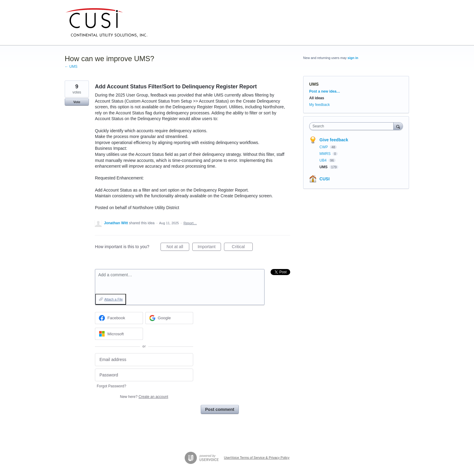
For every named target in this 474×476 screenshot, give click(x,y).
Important (209, 248)
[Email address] (144, 360)
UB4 (324, 160)
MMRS (326, 154)
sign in (353, 58)
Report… (190, 223)
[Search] (398, 126)
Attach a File (114, 299)
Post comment (220, 409)
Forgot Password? (111, 386)
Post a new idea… (325, 91)
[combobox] (353, 126)
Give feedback (334, 140)
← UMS (71, 67)
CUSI (325, 179)
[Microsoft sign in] (119, 334)
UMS (314, 84)
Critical (242, 248)
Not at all (178, 248)
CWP (324, 147)
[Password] (144, 375)
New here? (144, 397)
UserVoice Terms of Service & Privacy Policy (257, 458)
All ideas (317, 98)
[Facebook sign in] (119, 318)
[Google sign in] (169, 318)
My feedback (320, 105)
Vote (77, 102)
